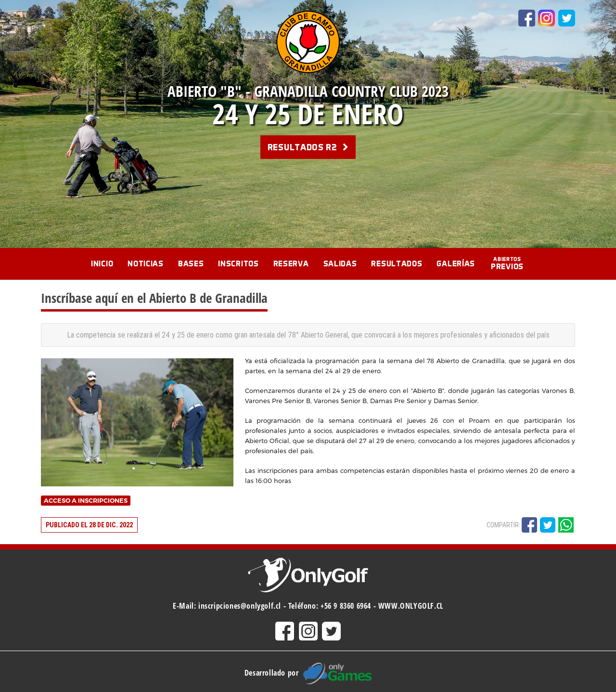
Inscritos (238, 263)
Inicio (102, 263)
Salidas (340, 263)
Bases (191, 263)
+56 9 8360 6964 (346, 606)
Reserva (291, 263)
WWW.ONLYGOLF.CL (411, 606)
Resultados (397, 263)
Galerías (456, 263)
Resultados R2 (308, 147)
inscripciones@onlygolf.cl (240, 606)
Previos (507, 263)
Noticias (146, 263)
